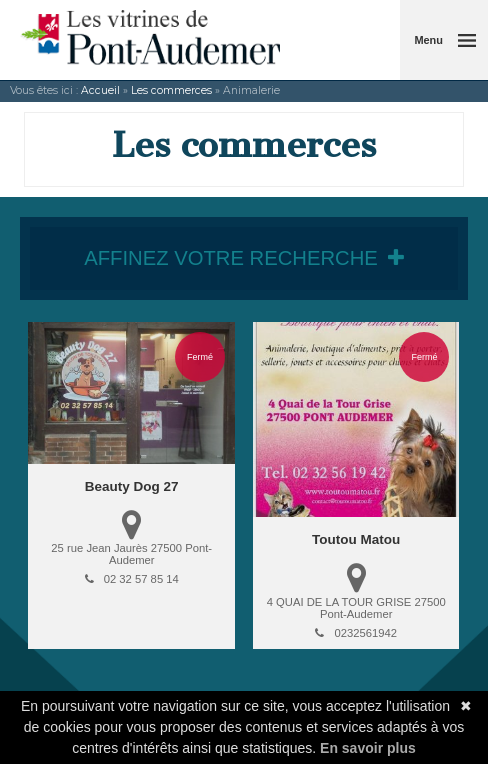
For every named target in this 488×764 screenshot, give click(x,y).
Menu (428, 40)
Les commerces (171, 90)
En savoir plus (368, 748)
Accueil (100, 90)
